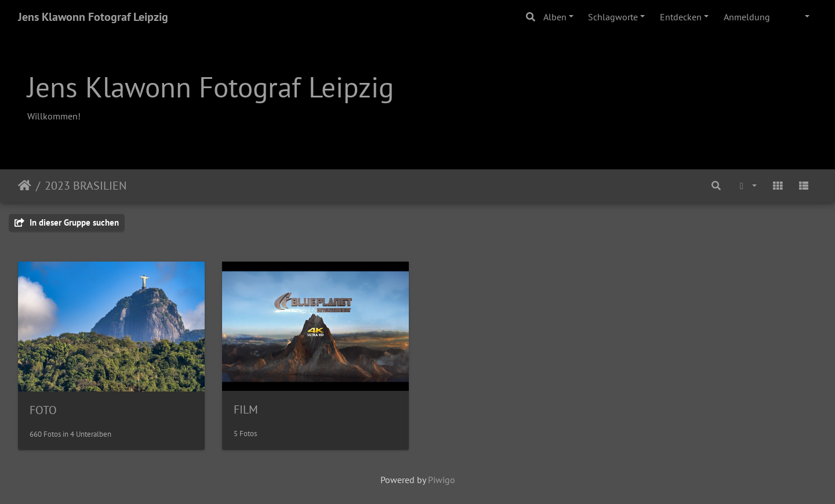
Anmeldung (747, 17)
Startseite (25, 186)
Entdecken (681, 17)
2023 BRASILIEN (86, 186)
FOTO (43, 410)
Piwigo (442, 480)
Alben (555, 17)
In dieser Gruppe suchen (67, 222)
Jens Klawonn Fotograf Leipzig (93, 17)
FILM (246, 409)
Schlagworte (613, 17)
